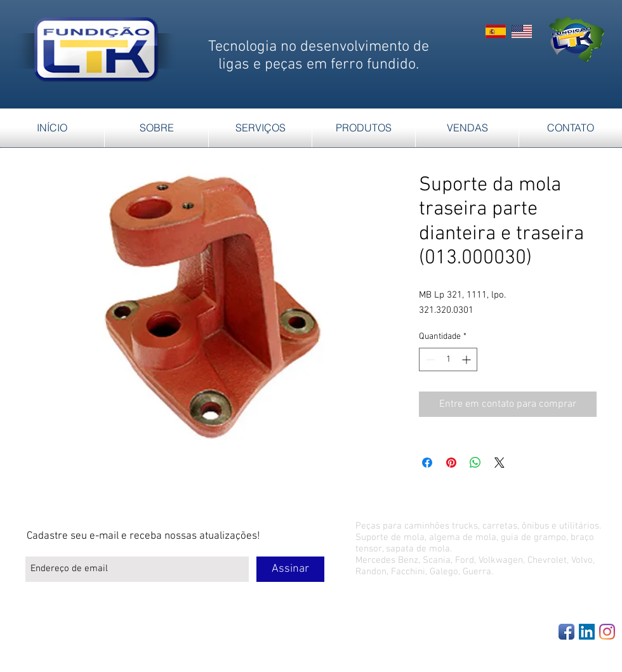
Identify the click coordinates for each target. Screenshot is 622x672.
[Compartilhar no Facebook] (427, 463)
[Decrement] (429, 359)
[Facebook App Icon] (566, 632)
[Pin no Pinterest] (451, 463)
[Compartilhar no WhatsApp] (475, 463)
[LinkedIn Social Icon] (587, 632)
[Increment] (467, 359)
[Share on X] (500, 463)
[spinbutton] (448, 359)
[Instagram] (607, 632)
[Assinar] (290, 569)
